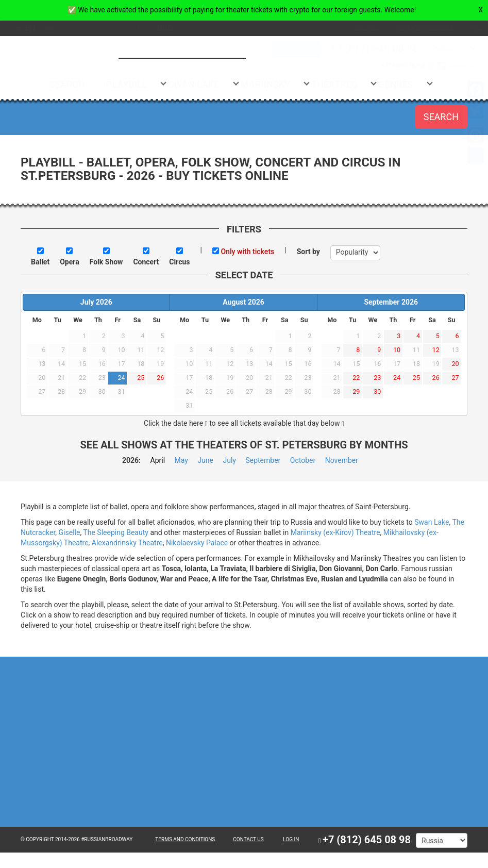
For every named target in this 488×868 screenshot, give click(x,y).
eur (152, 29)
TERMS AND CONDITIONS (185, 839)
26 (160, 378)
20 (455, 364)
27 (455, 378)
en (35, 28)
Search (77, 84)
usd (175, 28)
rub (130, 29)
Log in (291, 839)
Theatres (344, 84)
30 (377, 391)
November (342, 460)
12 (436, 350)
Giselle (70, 532)
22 (356, 378)
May (181, 460)
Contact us (453, 65)
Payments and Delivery (415, 28)
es (64, 29)
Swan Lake (204, 84)
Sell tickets (285, 48)
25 (141, 378)
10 (397, 350)
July (229, 460)
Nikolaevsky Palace (197, 543)
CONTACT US (248, 839)
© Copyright (37, 839)
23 (377, 378)
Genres (406, 84)
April (158, 460)
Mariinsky (276, 84)
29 (356, 391)
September (263, 460)
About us (356, 28)
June (205, 460)
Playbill (137, 84)
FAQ (466, 28)
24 (121, 378)
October (303, 460)
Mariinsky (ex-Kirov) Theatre (335, 532)
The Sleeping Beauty (116, 532)
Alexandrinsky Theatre (127, 543)
